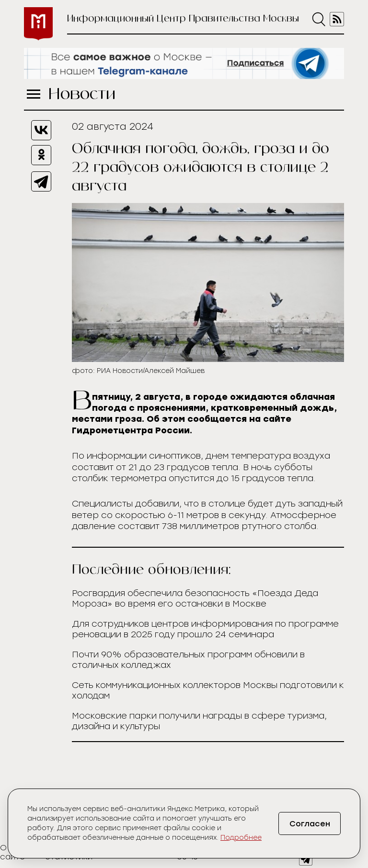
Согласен (310, 824)
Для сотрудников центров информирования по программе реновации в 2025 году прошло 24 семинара (205, 629)
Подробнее (241, 838)
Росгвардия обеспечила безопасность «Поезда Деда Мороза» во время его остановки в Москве (195, 598)
